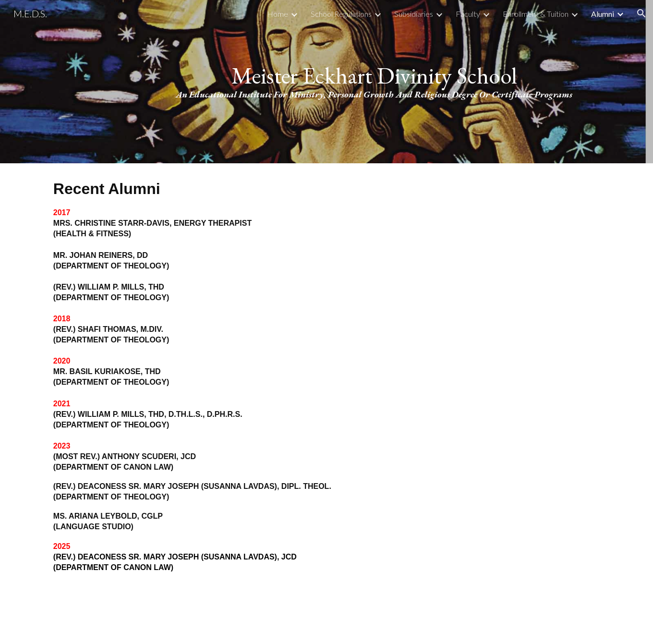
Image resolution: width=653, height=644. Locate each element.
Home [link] (278, 14)
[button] (641, 13)
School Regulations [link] (341, 14)
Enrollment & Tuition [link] (536, 14)
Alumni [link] (603, 14)
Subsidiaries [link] (414, 14)
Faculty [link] (468, 14)
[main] (374, 82)
